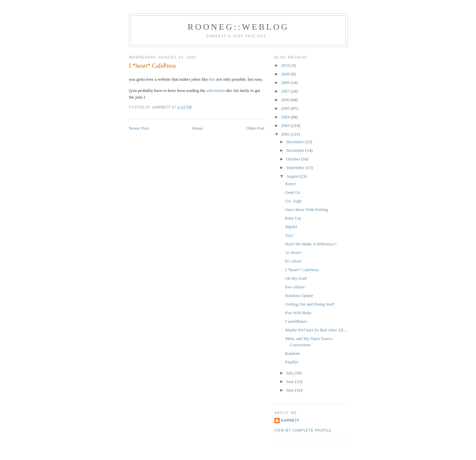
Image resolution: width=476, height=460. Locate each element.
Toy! (289, 235)
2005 (286, 108)
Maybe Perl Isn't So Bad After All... (316, 330)
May (291, 390)
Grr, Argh (293, 201)
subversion (216, 90)
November (296, 150)
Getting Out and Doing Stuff (310, 304)
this (212, 79)
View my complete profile (303, 430)
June (291, 381)
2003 (286, 125)
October (294, 159)
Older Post (255, 128)
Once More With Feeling (306, 209)
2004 (286, 117)
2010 (286, 65)
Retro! (290, 184)
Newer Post (139, 128)
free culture (295, 287)
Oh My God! (296, 278)
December (296, 142)
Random (292, 353)
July (290, 373)
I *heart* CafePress (302, 270)
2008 (286, 83)
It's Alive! (293, 261)
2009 (286, 74)
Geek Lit (293, 192)
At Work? (293, 252)
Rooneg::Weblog (238, 27)
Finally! (292, 362)
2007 (286, 91)
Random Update (299, 295)
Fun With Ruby (298, 313)
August (293, 176)
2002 (286, 134)
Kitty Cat (293, 218)
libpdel (291, 227)
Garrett (290, 420)
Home (198, 128)
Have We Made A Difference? (311, 244)
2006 (286, 100)
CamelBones (296, 321)
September (296, 167)
